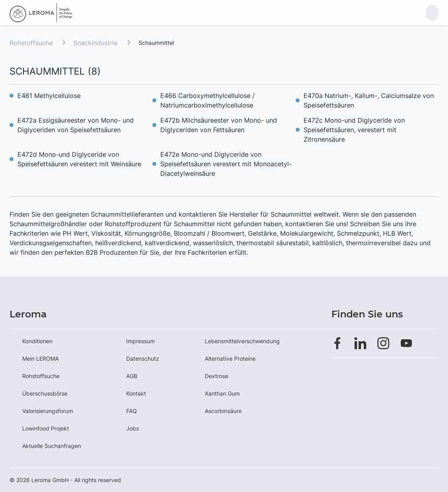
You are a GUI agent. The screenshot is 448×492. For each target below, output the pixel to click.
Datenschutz (143, 358)
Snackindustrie (96, 43)
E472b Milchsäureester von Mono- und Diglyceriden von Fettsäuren (219, 125)
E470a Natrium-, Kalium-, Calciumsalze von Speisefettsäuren (369, 100)
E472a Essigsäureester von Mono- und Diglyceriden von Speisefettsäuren (76, 125)
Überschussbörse (45, 393)
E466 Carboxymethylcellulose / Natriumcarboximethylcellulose (208, 100)
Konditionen (37, 341)
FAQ (132, 411)
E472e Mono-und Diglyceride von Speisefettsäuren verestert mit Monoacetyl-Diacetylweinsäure (226, 164)
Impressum (140, 341)
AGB (132, 376)
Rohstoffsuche (31, 43)
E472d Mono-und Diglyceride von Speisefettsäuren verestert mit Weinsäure (79, 159)
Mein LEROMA (40, 358)
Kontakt (136, 393)
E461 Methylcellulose (49, 96)
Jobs (133, 428)
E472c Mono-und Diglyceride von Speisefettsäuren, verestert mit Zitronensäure (354, 130)
